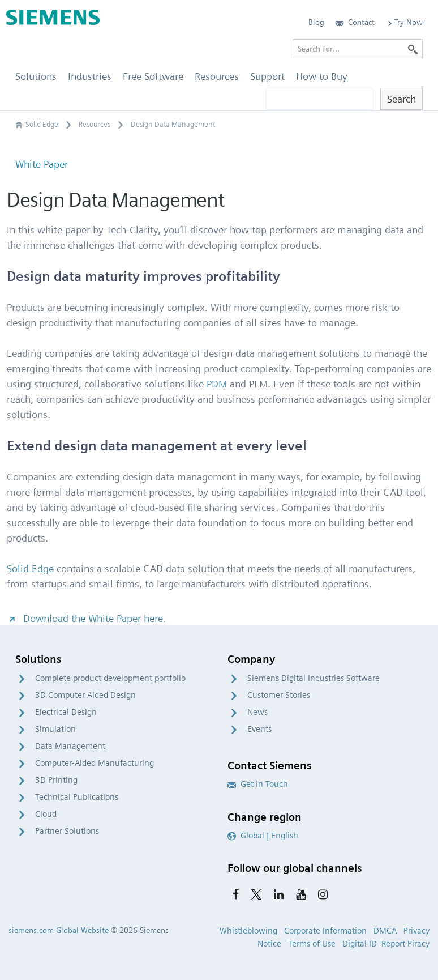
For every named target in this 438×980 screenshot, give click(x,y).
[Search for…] (358, 49)
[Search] (413, 49)
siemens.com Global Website (59, 930)
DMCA (385, 931)
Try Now (404, 22)
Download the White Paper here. (86, 618)
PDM (217, 384)
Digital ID (360, 944)
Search (401, 99)
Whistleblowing (248, 931)
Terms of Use (312, 944)
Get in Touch (258, 784)
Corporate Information (325, 931)
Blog (316, 22)
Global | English (263, 836)
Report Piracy (405, 944)
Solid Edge (30, 568)
